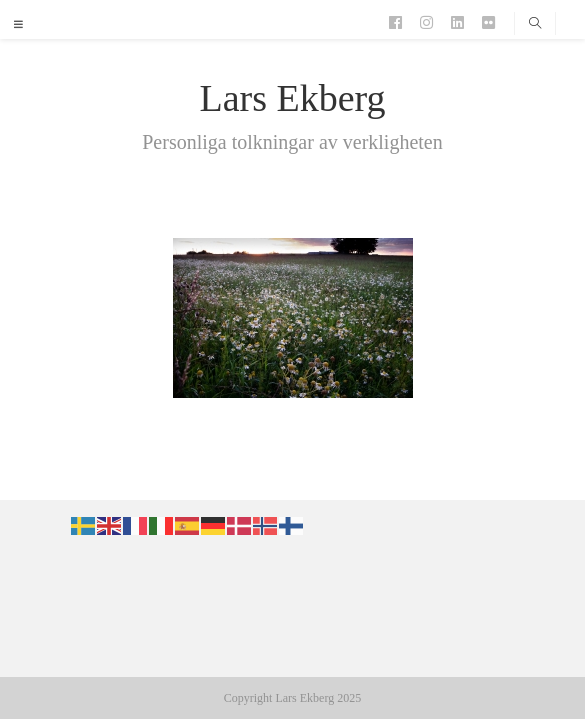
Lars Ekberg (292, 98)
